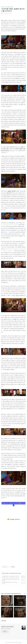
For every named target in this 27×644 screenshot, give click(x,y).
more (25, 594)
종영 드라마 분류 (5, 573)
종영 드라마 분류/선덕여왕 (7, 7)
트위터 (17, 588)
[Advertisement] (13, 519)
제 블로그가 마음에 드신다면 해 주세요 (14, 504)
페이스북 (10, 588)
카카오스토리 (14, 588)
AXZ (13, 643)
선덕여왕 (11, 573)
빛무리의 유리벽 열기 (8, 627)
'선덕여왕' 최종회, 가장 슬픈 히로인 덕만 (10, 576)
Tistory (20, 643)
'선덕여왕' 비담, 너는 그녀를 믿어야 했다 (10, 578)
